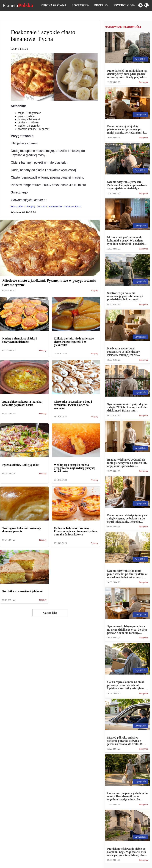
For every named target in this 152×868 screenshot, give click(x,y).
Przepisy (101, 5)
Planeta (18, 5)
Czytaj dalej (50, 613)
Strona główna (53, 5)
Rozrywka (80, 5)
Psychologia (124, 5)
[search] (147, 5)
